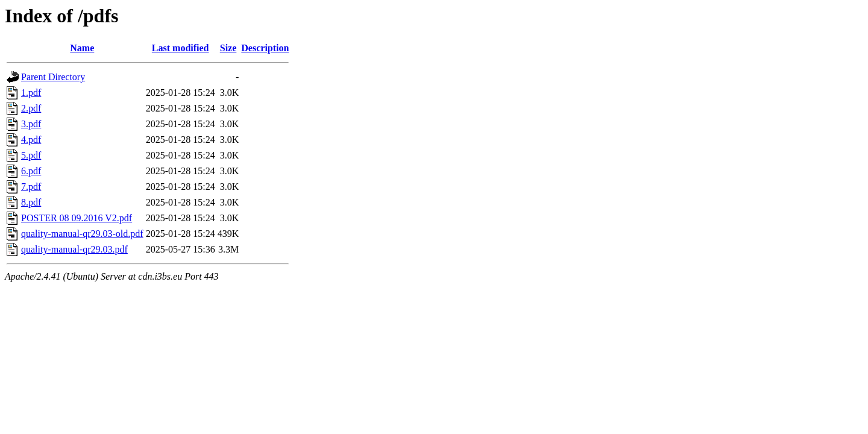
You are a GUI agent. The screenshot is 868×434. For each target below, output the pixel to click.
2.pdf (31, 108)
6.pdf (31, 171)
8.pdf (31, 202)
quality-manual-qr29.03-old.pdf (82, 234)
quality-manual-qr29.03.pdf (74, 249)
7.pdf (31, 187)
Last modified (181, 48)
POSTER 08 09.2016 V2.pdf (77, 218)
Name (82, 48)
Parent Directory (53, 77)
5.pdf (31, 155)
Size (228, 48)
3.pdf (31, 124)
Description (265, 48)
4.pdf (31, 140)
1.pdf (31, 93)
